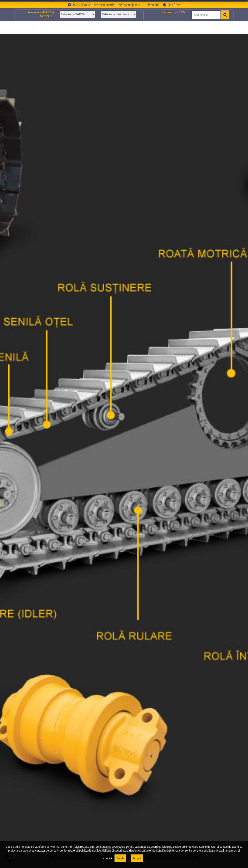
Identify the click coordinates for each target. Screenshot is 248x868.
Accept (137, 858)
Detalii (120, 858)
